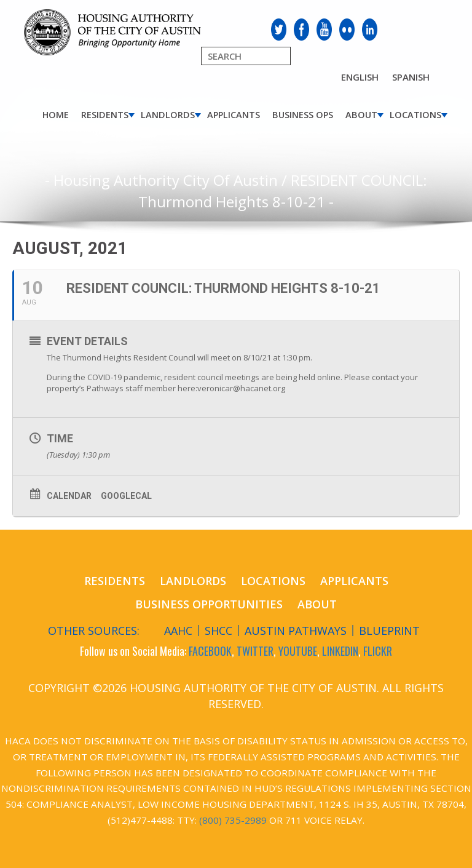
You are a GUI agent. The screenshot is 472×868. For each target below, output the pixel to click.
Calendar (69, 496)
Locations (415, 115)
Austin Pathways (296, 631)
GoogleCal (126, 496)
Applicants (234, 115)
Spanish (411, 77)
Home (56, 115)
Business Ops (303, 115)
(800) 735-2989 (233, 820)
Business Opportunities (209, 604)
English (360, 77)
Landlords (168, 115)
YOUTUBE (298, 651)
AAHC (178, 631)
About (361, 115)
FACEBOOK (210, 651)
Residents (105, 115)
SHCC (218, 631)
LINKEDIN (340, 651)
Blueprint (389, 631)
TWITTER (255, 651)
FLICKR (378, 651)
